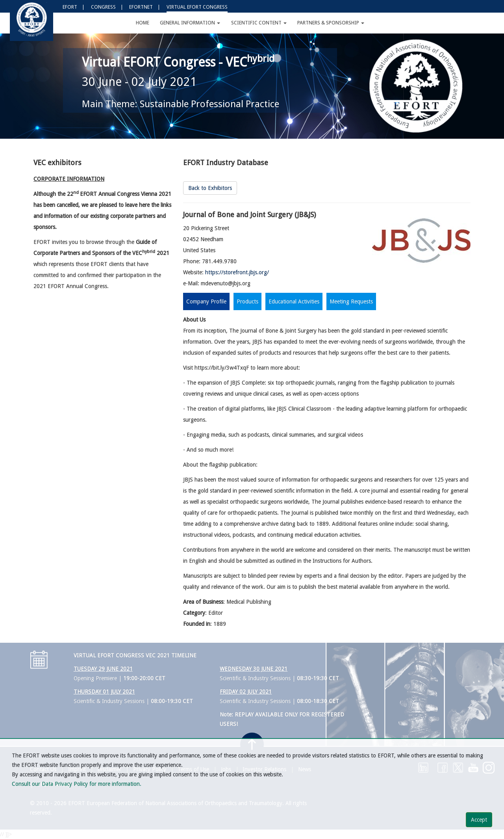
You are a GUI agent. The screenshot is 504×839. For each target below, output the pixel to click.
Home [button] (143, 23)
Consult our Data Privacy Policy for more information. (77, 784)
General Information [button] (190, 23)
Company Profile (206, 301)
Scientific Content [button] (259, 23)
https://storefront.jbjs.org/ (237, 272)
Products (247, 301)
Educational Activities (294, 301)
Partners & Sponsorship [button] (331, 23)
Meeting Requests (351, 301)
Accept (479, 820)
